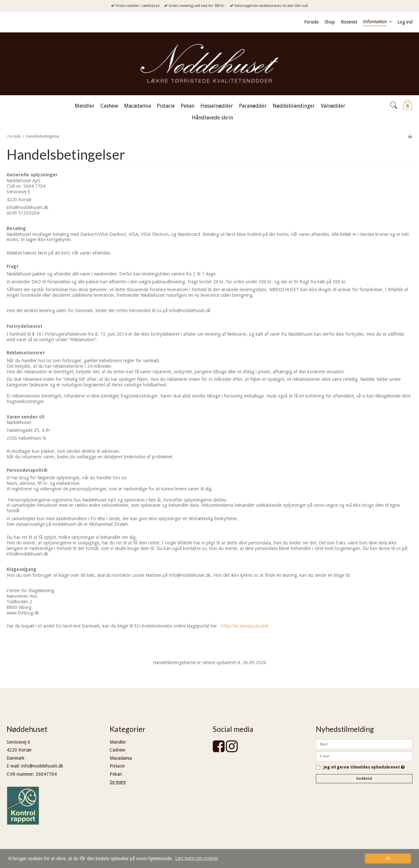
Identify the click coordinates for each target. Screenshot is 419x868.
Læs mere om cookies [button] (197, 858)
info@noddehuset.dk (42, 766)
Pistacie (117, 766)
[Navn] (364, 744)
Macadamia (121, 758)
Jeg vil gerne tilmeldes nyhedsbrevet (364, 767)
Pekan (116, 774)
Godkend (364, 779)
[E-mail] (364, 756)
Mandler (118, 742)
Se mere (118, 782)
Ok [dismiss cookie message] (388, 858)
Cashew (117, 750)
